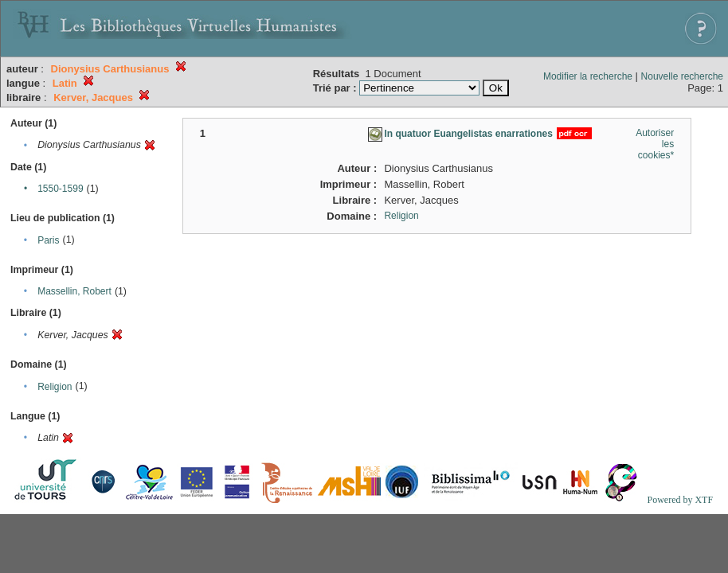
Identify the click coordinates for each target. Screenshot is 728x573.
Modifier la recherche (588, 76)
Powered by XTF (680, 500)
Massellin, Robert (74, 291)
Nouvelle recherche (682, 76)
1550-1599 (60, 189)
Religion (55, 387)
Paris (48, 240)
